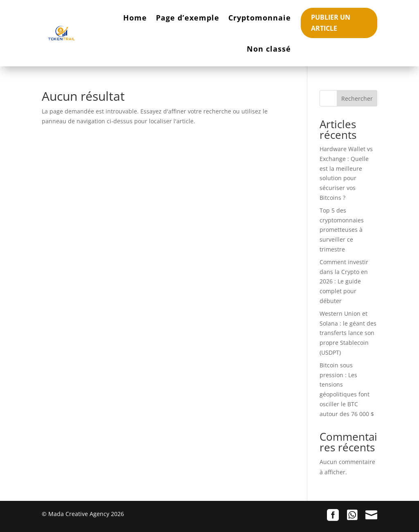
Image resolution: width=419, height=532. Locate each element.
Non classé (269, 49)
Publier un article (331, 23)
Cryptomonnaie (260, 18)
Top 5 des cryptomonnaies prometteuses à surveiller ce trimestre (342, 230)
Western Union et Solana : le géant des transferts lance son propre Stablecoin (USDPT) (348, 333)
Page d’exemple (188, 18)
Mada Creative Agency (79, 514)
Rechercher (357, 98)
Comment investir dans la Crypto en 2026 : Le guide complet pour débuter (344, 281)
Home (135, 18)
